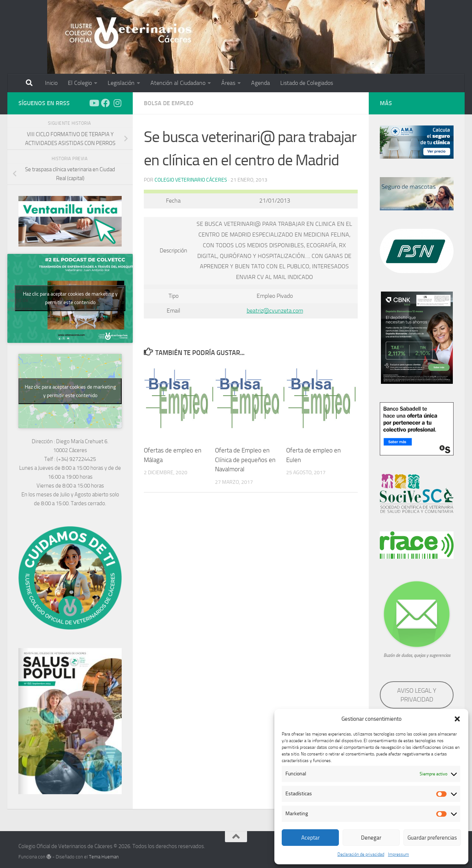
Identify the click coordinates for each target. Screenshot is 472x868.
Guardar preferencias (432, 838)
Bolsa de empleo (169, 103)
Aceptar (310, 838)
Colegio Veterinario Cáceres (191, 180)
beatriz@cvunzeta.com (275, 311)
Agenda (261, 83)
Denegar (371, 838)
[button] (457, 719)
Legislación (121, 83)
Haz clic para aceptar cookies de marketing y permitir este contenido (70, 298)
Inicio (51, 83)
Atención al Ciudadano (178, 83)
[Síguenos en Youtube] (94, 103)
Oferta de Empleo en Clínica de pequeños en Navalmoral (245, 460)
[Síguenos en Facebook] (105, 103)
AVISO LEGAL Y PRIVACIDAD (417, 695)
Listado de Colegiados (307, 83)
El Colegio (80, 83)
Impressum (398, 854)
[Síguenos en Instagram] (117, 103)
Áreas (228, 83)
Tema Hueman (104, 857)
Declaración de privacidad (361, 854)
